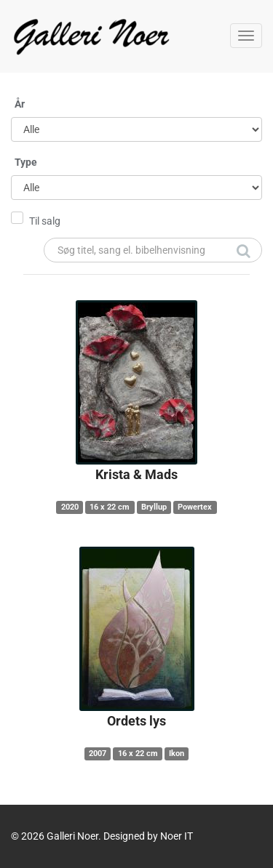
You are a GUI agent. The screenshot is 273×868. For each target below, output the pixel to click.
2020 (70, 507)
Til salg (45, 221)
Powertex (195, 507)
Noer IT (177, 836)
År (20, 104)
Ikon (177, 754)
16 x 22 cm (110, 507)
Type (26, 162)
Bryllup (154, 507)
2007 (98, 754)
